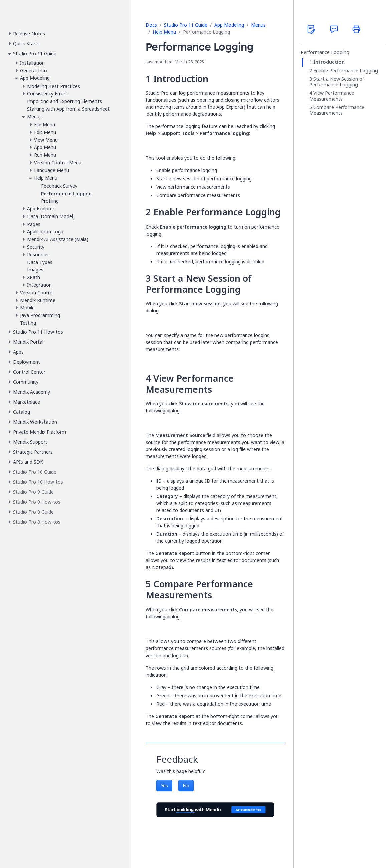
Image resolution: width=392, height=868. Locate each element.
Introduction (329, 62)
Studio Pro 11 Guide (186, 25)
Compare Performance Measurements (337, 110)
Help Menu (164, 32)
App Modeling (229, 25)
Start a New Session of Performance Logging (337, 82)
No (186, 785)
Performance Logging (325, 52)
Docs (151, 25)
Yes (164, 785)
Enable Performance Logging (346, 71)
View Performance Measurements (332, 96)
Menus (258, 25)
